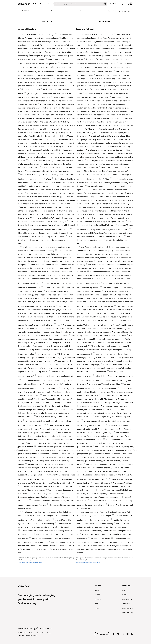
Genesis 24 (35, 11)
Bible (35, 4)
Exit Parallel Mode (124, 12)
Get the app (114, 4)
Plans (41, 4)
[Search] (78, 4)
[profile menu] (130, 4)
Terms (49, 633)
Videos (48, 4)
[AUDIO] (109, 12)
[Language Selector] (122, 4)
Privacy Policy (41, 633)
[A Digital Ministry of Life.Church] (75, 627)
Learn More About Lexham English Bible (30, 562)
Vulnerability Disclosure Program (27, 635)
